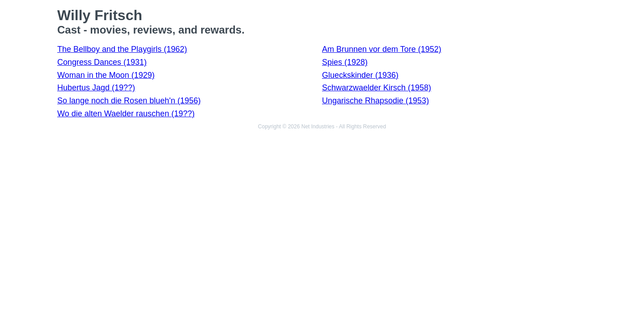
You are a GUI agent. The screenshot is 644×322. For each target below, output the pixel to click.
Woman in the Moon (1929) (106, 75)
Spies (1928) (345, 62)
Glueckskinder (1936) (360, 75)
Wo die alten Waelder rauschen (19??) (126, 114)
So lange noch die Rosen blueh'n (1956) (129, 101)
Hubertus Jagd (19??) (96, 88)
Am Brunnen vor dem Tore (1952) (382, 49)
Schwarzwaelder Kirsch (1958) (377, 88)
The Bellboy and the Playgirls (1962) (122, 49)
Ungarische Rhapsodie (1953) (375, 101)
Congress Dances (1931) (102, 62)
